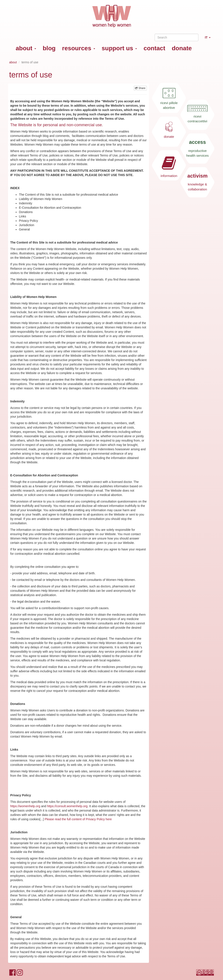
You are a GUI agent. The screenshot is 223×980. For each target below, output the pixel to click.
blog (49, 48)
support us (119, 48)
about (26, 48)
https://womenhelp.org (25, 806)
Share (140, 88)
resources (79, 48)
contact (154, 48)
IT (209, 39)
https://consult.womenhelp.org (67, 806)
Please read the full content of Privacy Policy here (78, 819)
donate (182, 48)
